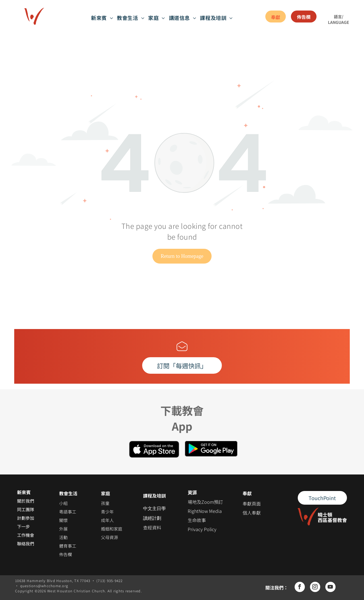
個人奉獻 (252, 513)
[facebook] (300, 588)
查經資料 (152, 527)
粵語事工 (68, 512)
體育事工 (68, 546)
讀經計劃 (152, 518)
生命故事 (197, 520)
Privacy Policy (202, 529)
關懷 (63, 520)
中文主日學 (154, 508)
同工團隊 (26, 509)
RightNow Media (205, 511)
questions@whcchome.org (44, 586)
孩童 (105, 503)
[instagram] (315, 588)
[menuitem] (103, 18)
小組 (63, 503)
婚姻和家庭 (112, 529)
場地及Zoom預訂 (205, 502)
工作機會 (26, 535)
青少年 (107, 512)
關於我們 (26, 501)
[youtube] (330, 588)
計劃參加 (26, 518)
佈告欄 (66, 554)
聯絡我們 (26, 544)
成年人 (107, 520)
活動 (63, 537)
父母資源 (109, 537)
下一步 (23, 526)
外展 (63, 529)
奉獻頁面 (252, 504)
